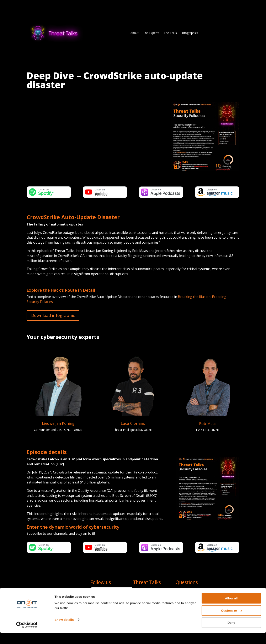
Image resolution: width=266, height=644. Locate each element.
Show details (64, 631)
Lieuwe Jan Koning (58, 423)
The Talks (170, 33)
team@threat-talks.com (191, 589)
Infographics (190, 33)
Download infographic (53, 315)
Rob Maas (208, 424)
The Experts (151, 33)
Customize (232, 622)
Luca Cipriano (133, 423)
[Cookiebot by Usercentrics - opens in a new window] (27, 636)
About (135, 33)
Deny (231, 634)
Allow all (231, 609)
